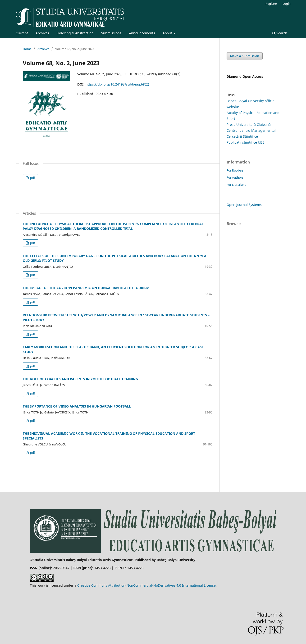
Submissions (111, 33)
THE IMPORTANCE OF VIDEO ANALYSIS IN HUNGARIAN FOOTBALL (77, 406)
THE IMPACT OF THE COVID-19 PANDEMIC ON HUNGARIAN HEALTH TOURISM (86, 288)
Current (22, 33)
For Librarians (236, 185)
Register (271, 4)
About (168, 33)
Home (27, 49)
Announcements (142, 33)
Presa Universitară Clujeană (249, 125)
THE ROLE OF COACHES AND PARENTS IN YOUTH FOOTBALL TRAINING (80, 379)
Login (287, 4)
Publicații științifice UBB (246, 142)
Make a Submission (245, 56)
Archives (42, 33)
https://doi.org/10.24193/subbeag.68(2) (117, 84)
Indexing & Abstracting (75, 33)
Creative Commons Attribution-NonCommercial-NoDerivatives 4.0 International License (146, 585)
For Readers (235, 170)
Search (280, 33)
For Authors (235, 177)
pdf (32, 178)
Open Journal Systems (244, 205)
